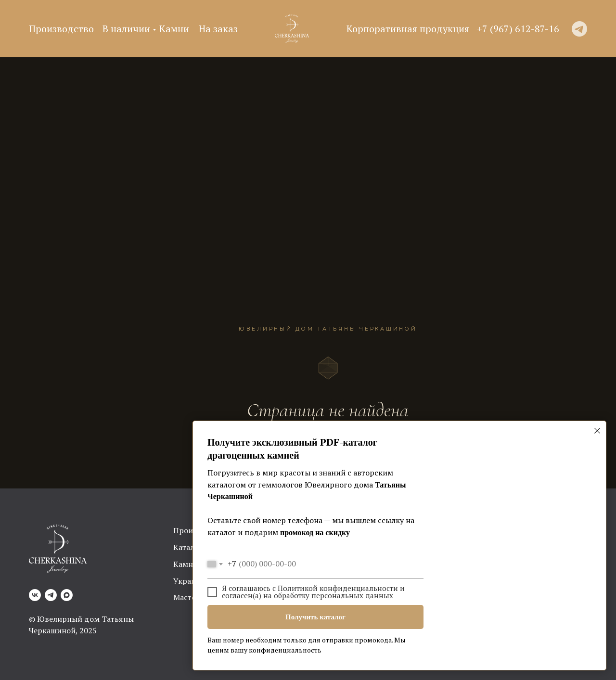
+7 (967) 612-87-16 (518, 29)
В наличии (126, 29)
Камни (174, 29)
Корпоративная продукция (408, 29)
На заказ (218, 29)
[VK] (35, 595)
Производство (61, 29)
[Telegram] (51, 595)
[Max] (67, 595)
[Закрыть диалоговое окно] (597, 431)
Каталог (188, 547)
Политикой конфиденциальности (338, 588)
